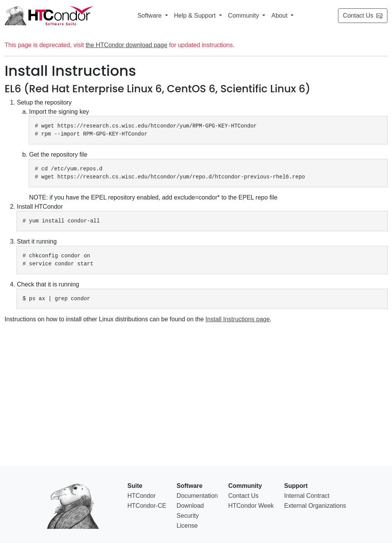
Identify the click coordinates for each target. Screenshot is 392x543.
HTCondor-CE (147, 506)
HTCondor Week (251, 506)
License (187, 526)
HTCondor (142, 496)
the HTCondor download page (127, 45)
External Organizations (315, 506)
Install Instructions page (238, 319)
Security (188, 516)
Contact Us (363, 16)
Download (190, 506)
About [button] (280, 16)
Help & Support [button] (196, 16)
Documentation (197, 496)
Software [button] (150, 16)
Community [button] (244, 16)
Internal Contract (307, 496)
